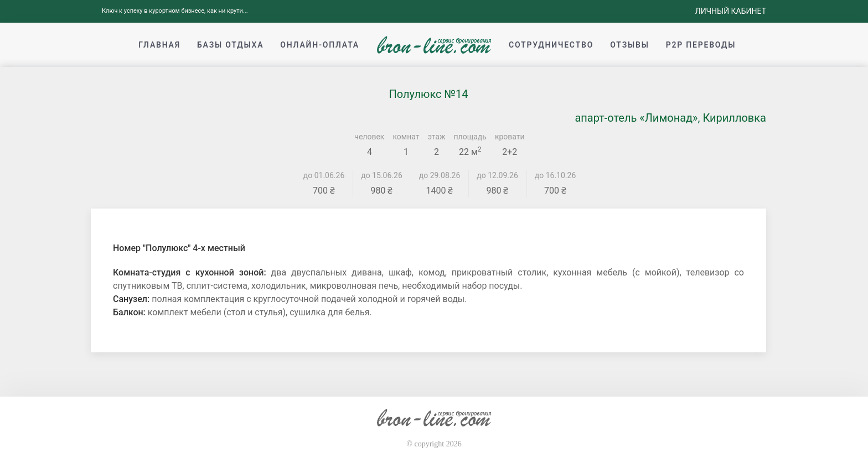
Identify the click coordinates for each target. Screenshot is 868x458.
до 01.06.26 (324, 175)
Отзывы (629, 45)
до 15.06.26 (382, 175)
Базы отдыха (230, 45)
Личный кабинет (731, 11)
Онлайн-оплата (320, 45)
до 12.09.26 (497, 175)
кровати (510, 137)
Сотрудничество (551, 45)
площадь (470, 137)
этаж (437, 137)
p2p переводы (701, 45)
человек (369, 137)
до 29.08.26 (440, 175)
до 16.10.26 (556, 175)
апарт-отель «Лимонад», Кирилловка (670, 118)
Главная (159, 45)
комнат (406, 137)
